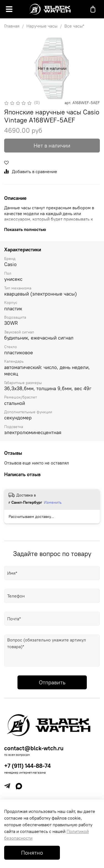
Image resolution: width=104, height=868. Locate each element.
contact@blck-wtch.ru (34, 748)
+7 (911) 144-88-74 (27, 766)
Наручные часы (42, 26)
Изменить (53, 502)
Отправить (52, 682)
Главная (12, 26)
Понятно (32, 853)
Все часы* (74, 26)
